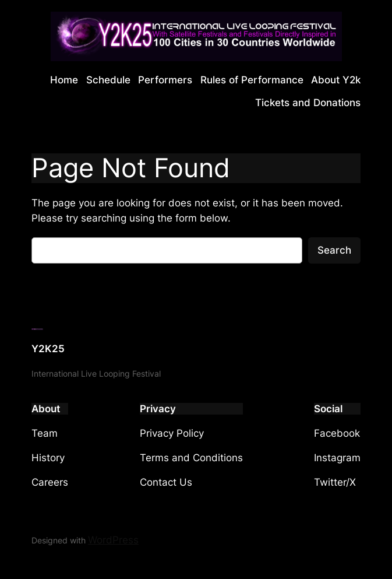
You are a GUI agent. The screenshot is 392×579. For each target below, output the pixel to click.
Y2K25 (48, 349)
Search (334, 250)
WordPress (113, 540)
